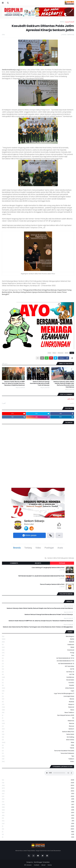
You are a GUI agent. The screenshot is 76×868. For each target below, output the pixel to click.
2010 (38, 824)
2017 (38, 805)
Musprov (38, 704)
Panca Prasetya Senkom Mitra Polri (52, 584)
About (43, 865)
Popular (62, 563)
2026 (38, 780)
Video (38, 762)
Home (50, 865)
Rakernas (38, 721)
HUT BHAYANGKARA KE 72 (38, 664)
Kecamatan (38, 680)
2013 (38, 815)
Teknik (38, 748)
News (54, 353)
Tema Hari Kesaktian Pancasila (38, 751)
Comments (14, 563)
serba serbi (38, 734)
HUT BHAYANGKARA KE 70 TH (38, 658)
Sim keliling (38, 737)
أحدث (71, 403)
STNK (38, 745)
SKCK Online (38, 740)
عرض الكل (5, 363)
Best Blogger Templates (42, 862)
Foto (38, 655)
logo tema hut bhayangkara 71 (38, 694)
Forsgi (38, 653)
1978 (38, 834)
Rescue (38, 724)
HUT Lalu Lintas (38, 666)
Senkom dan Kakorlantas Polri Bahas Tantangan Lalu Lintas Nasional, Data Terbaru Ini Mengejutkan (38, 627)
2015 (38, 810)
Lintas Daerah (38, 688)
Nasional (61, 353)
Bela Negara (38, 636)
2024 (38, 785)
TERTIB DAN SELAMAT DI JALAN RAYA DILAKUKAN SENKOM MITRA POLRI (41, 576)
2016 (38, 807)
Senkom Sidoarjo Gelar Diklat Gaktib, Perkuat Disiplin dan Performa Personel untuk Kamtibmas (64, 384)
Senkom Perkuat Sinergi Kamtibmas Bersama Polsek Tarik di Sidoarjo (40, 383)
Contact (37, 865)
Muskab (38, 702)
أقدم (4, 403)
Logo (38, 691)
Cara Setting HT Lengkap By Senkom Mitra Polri (48, 568)
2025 (38, 783)
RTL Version (28, 865)
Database (38, 645)
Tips (38, 756)
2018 (38, 802)
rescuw (38, 726)
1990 (38, 832)
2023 (38, 788)
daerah (38, 642)
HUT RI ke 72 (38, 672)
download (38, 650)
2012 (38, 818)
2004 (38, 829)
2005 (38, 826)
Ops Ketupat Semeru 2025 (38, 715)
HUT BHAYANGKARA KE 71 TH (38, 661)
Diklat (38, 647)
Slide (49, 353)
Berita (62, 22)
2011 (38, 821)
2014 (38, 813)
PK (38, 718)
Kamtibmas (38, 677)
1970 (38, 837)
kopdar (38, 685)
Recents (38, 563)
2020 (38, 796)
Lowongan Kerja (38, 696)
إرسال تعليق (71, 399)
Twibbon (38, 759)
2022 (38, 791)
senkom (38, 729)
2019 (38, 799)
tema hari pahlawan (38, 753)
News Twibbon (38, 713)
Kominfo (38, 683)
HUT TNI (38, 675)
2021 (38, 794)
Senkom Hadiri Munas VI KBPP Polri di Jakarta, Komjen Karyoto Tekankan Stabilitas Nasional (13, 383)
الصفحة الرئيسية (70, 22)
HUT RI (38, 669)
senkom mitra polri (38, 732)
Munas (38, 699)
